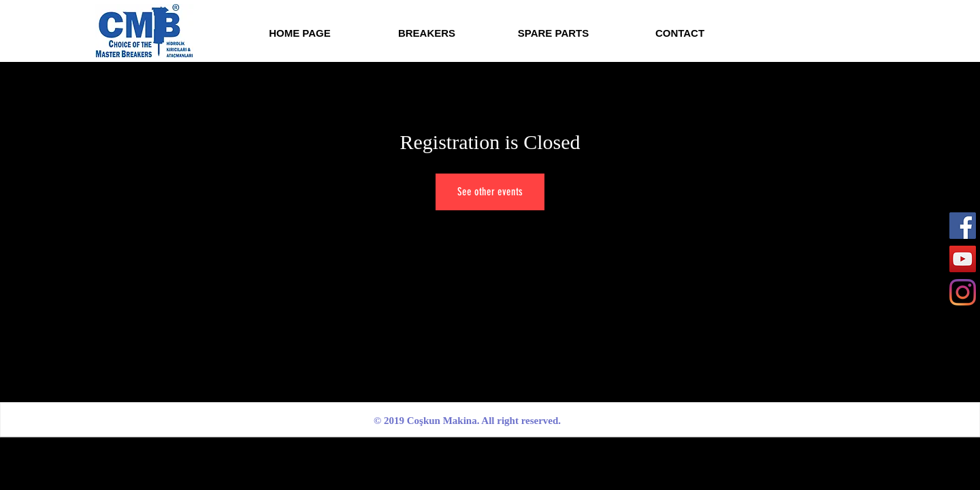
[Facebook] (963, 226)
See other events (490, 192)
